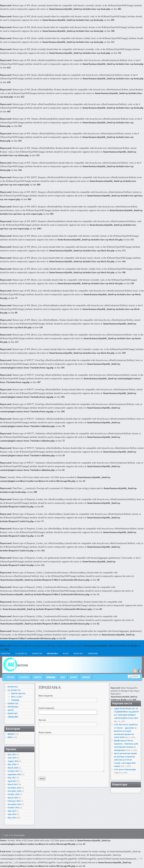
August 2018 (13, 761)
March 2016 (13, 798)
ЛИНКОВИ (93, 653)
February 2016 (14, 801)
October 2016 (13, 794)
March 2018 (13, 768)
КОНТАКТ (78, 653)
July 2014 (12, 811)
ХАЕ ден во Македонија (125, 769)
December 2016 (14, 788)
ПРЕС (10, 737)
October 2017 (13, 771)
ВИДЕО (11, 734)
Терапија (15, 700)
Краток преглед (18, 693)
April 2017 (12, 781)
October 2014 (13, 808)
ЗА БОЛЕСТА (21, 653)
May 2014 (12, 818)
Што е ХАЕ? (17, 697)
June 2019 (12, 758)
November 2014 (14, 804)
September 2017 (15, 774)
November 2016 (14, 791)
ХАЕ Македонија (17, 835)
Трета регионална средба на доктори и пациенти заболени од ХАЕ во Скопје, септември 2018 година (125, 760)
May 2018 (12, 764)
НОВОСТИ (37, 653)
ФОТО (66, 653)
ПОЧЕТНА (11, 677)
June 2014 (12, 814)
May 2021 (12, 754)
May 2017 (12, 778)
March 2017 (13, 784)
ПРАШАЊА (53, 653)
